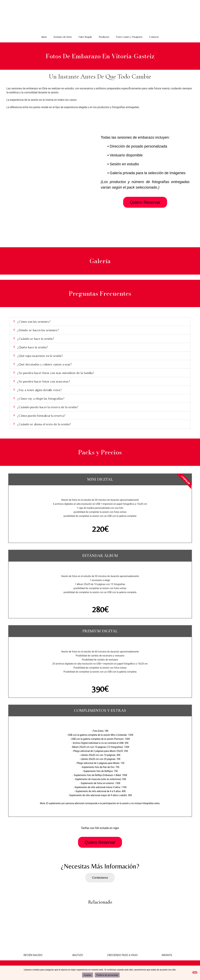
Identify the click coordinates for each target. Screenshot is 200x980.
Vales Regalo (85, 37)
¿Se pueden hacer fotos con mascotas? (44, 381)
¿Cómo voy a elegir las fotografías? (41, 398)
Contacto (154, 37)
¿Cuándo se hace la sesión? (36, 339)
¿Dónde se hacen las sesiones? (38, 330)
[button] (100, 322)
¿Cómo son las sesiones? (34, 321)
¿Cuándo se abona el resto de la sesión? (44, 424)
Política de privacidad (107, 975)
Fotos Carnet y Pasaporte (129, 37)
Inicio (44, 37)
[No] (195, 972)
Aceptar (88, 975)
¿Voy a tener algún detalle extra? (39, 390)
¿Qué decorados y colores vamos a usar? (44, 364)
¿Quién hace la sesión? (32, 347)
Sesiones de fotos (63, 37)
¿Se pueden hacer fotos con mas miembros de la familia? (56, 373)
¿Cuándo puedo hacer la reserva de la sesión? (48, 407)
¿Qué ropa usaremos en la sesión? (40, 356)
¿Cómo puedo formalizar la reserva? (41, 415)
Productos (104, 37)
